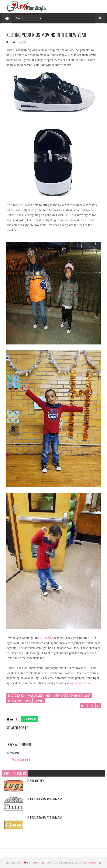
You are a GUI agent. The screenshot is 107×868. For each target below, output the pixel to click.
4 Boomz (46, 638)
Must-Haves (60, 696)
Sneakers (39, 701)
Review (87, 696)
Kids (48, 696)
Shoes (28, 701)
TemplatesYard (41, 863)
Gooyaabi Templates (88, 863)
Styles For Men (35, 781)
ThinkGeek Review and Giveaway (44, 799)
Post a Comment (21, 759)
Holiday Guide (35, 696)
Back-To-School (16, 696)
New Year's (75, 696)
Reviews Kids (15, 701)
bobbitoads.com (80, 683)
